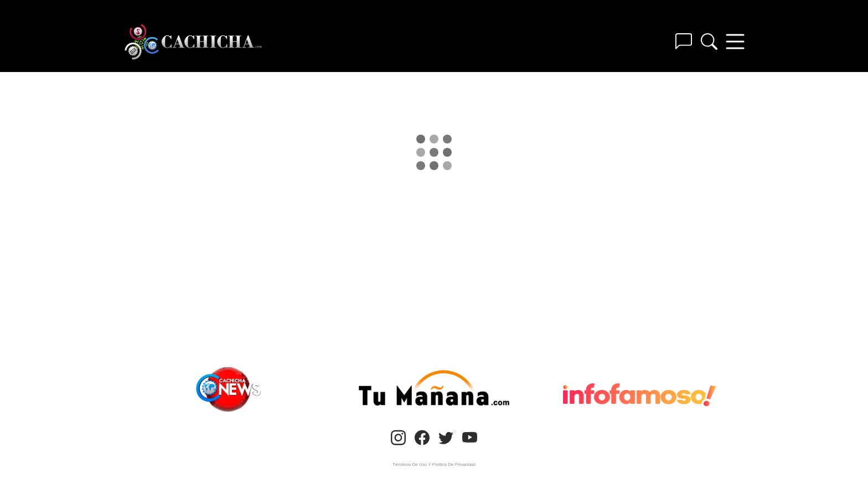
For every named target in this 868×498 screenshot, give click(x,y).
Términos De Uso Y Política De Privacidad (434, 464)
